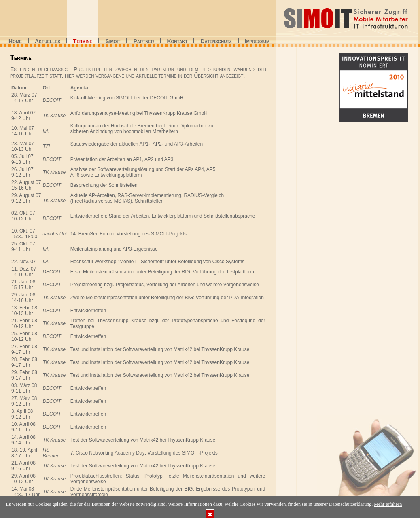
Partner (143, 42)
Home (15, 42)
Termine (83, 42)
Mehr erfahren (388, 504)
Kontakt (177, 42)
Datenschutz (216, 42)
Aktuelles (48, 42)
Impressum (257, 42)
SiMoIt (113, 42)
